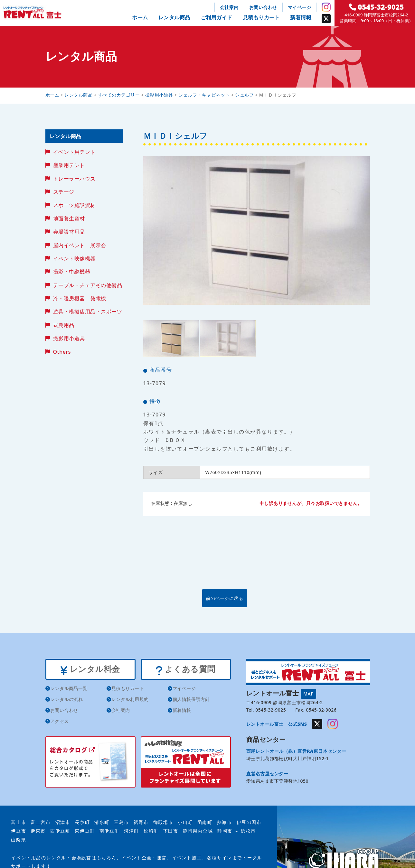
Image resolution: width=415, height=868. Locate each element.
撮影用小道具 (69, 338)
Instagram (326, 7)
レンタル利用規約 (130, 700)
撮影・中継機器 (72, 272)
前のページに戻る (256, 598)
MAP (308, 693)
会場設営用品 (69, 232)
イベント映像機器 (74, 258)
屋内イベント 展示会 (80, 245)
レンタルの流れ (67, 700)
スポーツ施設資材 (74, 205)
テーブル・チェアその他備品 (88, 285)
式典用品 (64, 325)
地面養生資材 (69, 219)
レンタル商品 (174, 17)
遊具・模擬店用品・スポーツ (88, 312)
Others (62, 352)
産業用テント (69, 165)
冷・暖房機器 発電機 (80, 298)
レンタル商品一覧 (69, 690)
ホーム (140, 17)
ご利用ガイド (217, 17)
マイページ (300, 7)
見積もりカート (261, 17)
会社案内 (229, 7)
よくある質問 (186, 670)
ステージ (64, 192)
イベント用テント (74, 152)
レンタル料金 (90, 670)
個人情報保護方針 (191, 700)
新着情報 (301, 17)
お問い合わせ (263, 7)
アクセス (60, 722)
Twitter (326, 19)
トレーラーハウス (74, 179)
